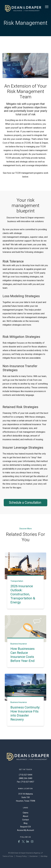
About (26, 816)
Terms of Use (8, 856)
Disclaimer (34, 856)
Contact (26, 820)
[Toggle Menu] (47, 7)
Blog (26, 823)
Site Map (44, 856)
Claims (26, 813)
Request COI (26, 827)
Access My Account (26, 830)
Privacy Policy (21, 856)
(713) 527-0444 (26, 775)
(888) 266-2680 (26, 778)
